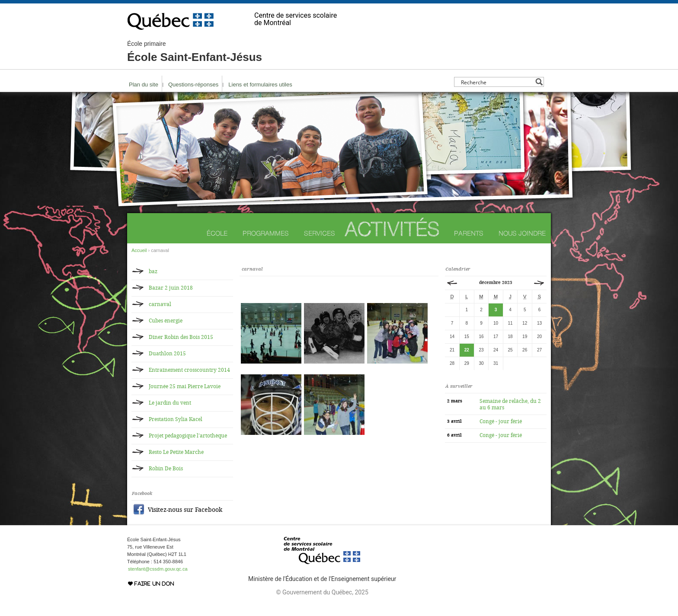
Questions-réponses (193, 85)
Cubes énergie (166, 321)
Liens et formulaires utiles (260, 85)
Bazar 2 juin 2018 (171, 288)
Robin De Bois (166, 469)
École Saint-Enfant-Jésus (195, 52)
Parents (469, 233)
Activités (392, 229)
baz (153, 271)
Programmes (266, 233)
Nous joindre (522, 233)
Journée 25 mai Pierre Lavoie (185, 386)
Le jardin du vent (170, 403)
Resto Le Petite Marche (176, 452)
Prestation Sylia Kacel (176, 419)
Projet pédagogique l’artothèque (188, 436)
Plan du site (144, 85)
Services (320, 233)
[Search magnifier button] (539, 82)
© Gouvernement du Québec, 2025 (322, 592)
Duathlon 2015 (167, 354)
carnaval (160, 304)
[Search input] (497, 82)
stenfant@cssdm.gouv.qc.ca (158, 569)
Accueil (139, 250)
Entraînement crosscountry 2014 (189, 370)
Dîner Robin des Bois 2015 (181, 337)
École (217, 233)
